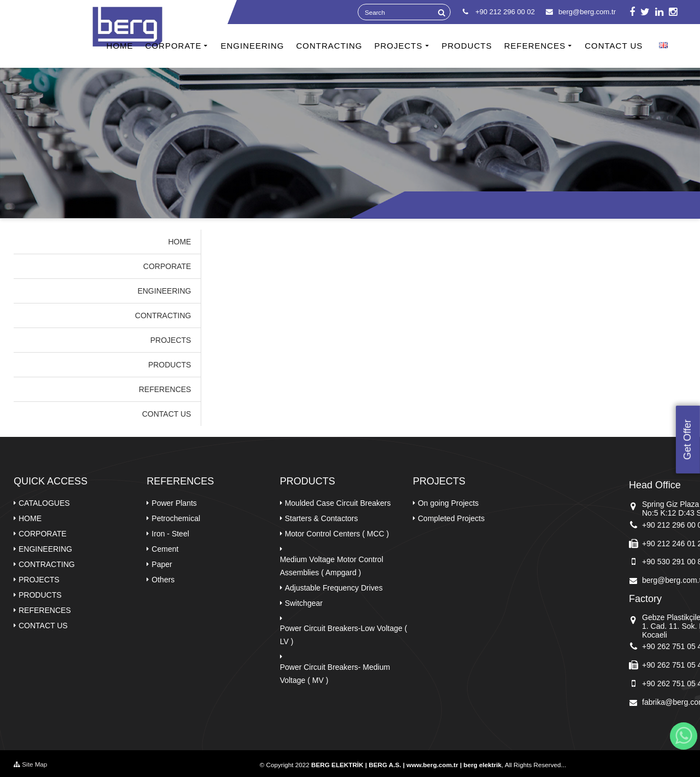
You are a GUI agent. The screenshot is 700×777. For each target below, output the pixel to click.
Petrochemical (176, 518)
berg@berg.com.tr (581, 12)
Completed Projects (451, 518)
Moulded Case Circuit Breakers (338, 503)
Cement (165, 549)
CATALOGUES (44, 503)
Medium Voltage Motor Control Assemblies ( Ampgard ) (332, 566)
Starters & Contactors (322, 518)
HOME (120, 46)
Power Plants (174, 503)
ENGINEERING (252, 46)
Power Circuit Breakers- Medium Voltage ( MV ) (335, 674)
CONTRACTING (329, 46)
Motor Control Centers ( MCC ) (337, 534)
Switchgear (304, 603)
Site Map (30, 764)
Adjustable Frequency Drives (334, 588)
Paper (162, 564)
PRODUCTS (467, 46)
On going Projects (448, 503)
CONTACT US (614, 46)
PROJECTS (398, 46)
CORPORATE (174, 46)
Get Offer (687, 440)
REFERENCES (535, 46)
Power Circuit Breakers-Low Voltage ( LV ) (344, 635)
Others (163, 580)
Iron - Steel (170, 534)
